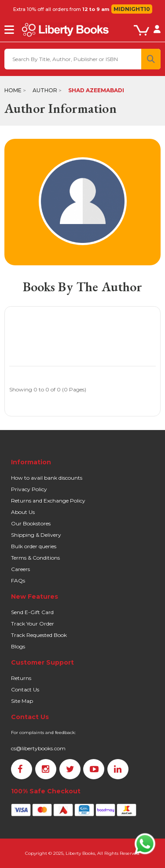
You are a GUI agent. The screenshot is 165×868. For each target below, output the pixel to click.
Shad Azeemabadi (96, 90)
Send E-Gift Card (32, 612)
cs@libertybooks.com (38, 748)
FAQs (18, 580)
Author (45, 90)
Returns (21, 678)
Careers (20, 569)
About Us (23, 512)
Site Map (22, 701)
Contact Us (25, 689)
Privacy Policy (29, 489)
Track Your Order (33, 624)
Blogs (18, 646)
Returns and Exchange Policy (48, 501)
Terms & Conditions (35, 558)
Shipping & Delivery (36, 535)
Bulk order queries (34, 546)
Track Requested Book (39, 635)
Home (13, 90)
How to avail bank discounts (47, 478)
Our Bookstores (31, 523)
